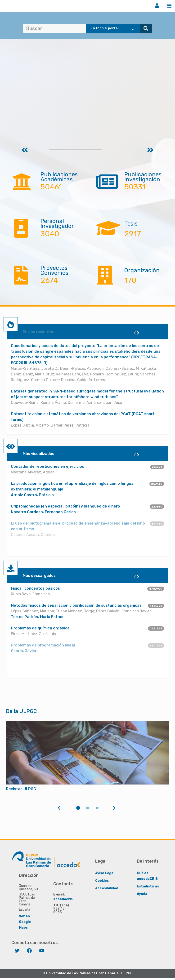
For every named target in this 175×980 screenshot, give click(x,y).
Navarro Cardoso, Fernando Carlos (43, 512)
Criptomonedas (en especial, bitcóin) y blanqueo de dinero (65, 506)
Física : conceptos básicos (35, 588)
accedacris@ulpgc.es (72, 899)
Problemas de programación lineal (43, 645)
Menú (169, 6)
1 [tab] (78, 808)
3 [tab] (97, 808)
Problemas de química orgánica (40, 628)
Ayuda (142, 894)
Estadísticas (148, 886)
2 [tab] (88, 808)
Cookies (102, 880)
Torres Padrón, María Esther (37, 617)
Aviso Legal (105, 873)
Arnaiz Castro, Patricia (32, 495)
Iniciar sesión (157, 6)
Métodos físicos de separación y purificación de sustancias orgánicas (76, 605)
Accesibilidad (107, 888)
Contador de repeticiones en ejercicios (47, 466)
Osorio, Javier (24, 651)
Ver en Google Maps (25, 922)
